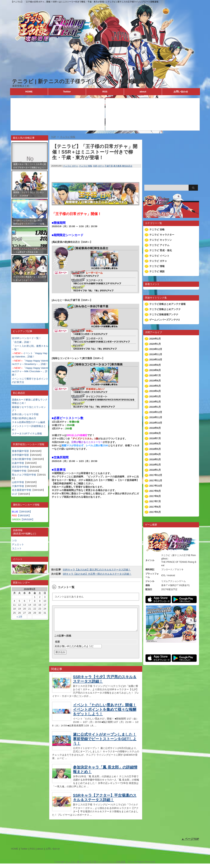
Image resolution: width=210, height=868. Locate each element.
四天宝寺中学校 (20, 467)
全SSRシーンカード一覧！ (27, 338)
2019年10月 (156, 360)
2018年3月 (155, 459)
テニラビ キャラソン (161, 240)
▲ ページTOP (190, 843)
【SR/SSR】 (22, 512)
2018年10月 (156, 423)
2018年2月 (155, 465)
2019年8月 (155, 370)
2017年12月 (156, 475)
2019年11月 (156, 354)
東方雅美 (117, 166)
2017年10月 (156, 486)
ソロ (14, 540)
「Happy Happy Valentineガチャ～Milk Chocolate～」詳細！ (30, 371)
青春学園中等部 (20, 451)
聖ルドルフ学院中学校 (24, 475)
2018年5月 (155, 449)
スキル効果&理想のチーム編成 (28, 422)
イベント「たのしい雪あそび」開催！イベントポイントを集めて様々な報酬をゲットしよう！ (105, 714)
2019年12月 (156, 349)
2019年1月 (155, 407)
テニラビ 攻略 (157, 229)
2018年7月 (155, 438)
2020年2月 (155, 339)
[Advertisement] (30, 300)
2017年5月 (155, 512)
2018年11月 (156, 417)
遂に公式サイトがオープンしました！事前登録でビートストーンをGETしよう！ (105, 743)
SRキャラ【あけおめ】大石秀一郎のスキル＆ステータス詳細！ (97, 574)
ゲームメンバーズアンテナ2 (164, 320)
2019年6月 (155, 381)
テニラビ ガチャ (71, 166)
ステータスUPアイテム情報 (27, 434)
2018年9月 (155, 428)
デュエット (18, 544)
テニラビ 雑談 (157, 271)
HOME (29, 92)
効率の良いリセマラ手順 (25, 414)
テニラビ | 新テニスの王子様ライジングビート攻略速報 (78, 81)
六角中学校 (18, 486)
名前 (57, 646)
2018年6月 (155, 444)
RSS (105, 92)
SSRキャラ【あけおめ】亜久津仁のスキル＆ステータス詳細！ (97, 570)
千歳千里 (109, 166)
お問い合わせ (181, 92)
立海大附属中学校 (22, 459)
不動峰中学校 (19, 471)
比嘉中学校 (18, 463)
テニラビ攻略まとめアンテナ (165, 309)
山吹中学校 (18, 482)
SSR (95, 166)
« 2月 (19, 617)
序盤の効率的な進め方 (24, 418)
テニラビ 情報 (86, 166)
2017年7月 (155, 501)
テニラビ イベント (159, 256)
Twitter (67, 92)
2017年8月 (155, 496)
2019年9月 (155, 365)
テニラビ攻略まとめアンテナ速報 (167, 304)
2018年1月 (155, 470)
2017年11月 (156, 480)
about (143, 92)
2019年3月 (155, 396)
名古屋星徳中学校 (22, 490)
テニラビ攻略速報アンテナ (164, 314)
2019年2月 (155, 402)
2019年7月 (155, 375)
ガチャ (101, 166)
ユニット (17, 548)
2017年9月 (155, 491)
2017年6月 (155, 507)
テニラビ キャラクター (162, 235)
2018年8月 (155, 433)
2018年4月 (155, 454)
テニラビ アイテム (159, 245)
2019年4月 (155, 391)
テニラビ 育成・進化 (161, 250)
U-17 (15, 494)
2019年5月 (155, 386)
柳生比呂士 (127, 166)
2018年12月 (156, 412)
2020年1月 (155, 344)
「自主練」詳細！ (22, 342)
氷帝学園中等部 (20, 455)
